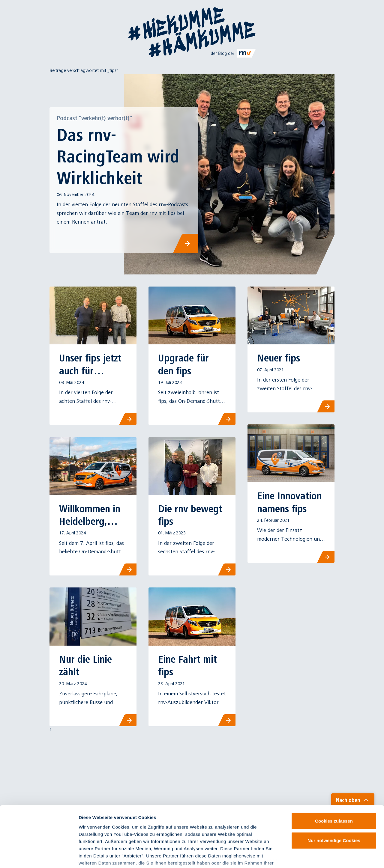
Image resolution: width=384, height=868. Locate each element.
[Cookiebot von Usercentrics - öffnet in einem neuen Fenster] (39, 856)
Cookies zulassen (334, 776)
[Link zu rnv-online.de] (234, 53)
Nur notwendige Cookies (334, 796)
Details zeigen (319, 856)
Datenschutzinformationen (173, 833)
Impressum (91, 833)
